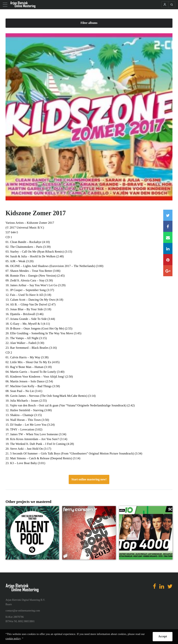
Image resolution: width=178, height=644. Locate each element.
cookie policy (13, 639)
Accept (163, 636)
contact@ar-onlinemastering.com (23, 611)
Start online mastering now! (89, 479)
